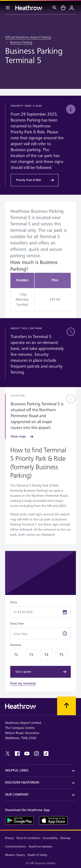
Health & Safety (37, 855)
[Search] (55, 8)
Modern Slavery (15, 855)
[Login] (72, 8)
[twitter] (8, 753)
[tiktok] (46, 753)
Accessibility (50, 838)
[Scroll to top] (67, 706)
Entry (14, 602)
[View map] (22, 437)
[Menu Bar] (8, 8)
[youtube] (27, 753)
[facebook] (17, 753)
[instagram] (36, 753)
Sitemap (65, 838)
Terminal (16, 645)
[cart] (63, 8)
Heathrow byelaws (40, 847)
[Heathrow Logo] (29, 8)
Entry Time (17, 624)
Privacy (9, 838)
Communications (16, 847)
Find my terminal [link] (23, 684)
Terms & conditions (28, 838)
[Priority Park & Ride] (35, 180)
